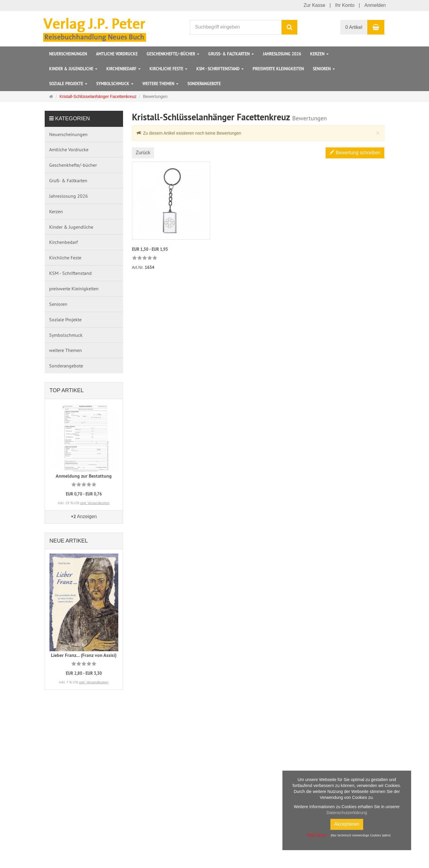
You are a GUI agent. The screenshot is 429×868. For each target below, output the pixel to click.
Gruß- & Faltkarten (231, 54)
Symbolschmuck (115, 84)
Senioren (324, 69)
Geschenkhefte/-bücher (173, 54)
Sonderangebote (204, 84)
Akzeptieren (347, 824)
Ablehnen (317, 835)
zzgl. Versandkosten (95, 503)
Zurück (143, 153)
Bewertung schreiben (355, 153)
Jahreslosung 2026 (282, 54)
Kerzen (319, 54)
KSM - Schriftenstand (220, 69)
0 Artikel (354, 27)
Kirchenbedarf (123, 69)
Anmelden (375, 5)
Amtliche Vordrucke (117, 54)
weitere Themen (160, 84)
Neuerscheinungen (68, 54)
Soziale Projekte (68, 84)
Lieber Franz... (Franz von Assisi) (84, 655)
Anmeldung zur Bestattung (84, 476)
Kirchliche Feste (168, 69)
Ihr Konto (345, 5)
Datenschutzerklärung (347, 813)
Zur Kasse (314, 5)
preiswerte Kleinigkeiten (278, 69)
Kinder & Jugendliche (73, 69)
